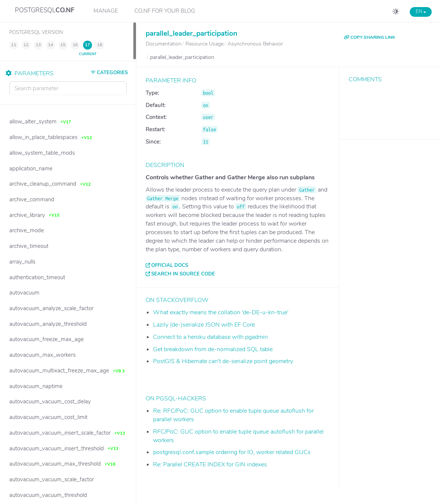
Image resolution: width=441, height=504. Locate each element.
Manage (106, 11)
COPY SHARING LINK (369, 37)
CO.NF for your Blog (165, 11)
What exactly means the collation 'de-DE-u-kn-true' (221, 312)
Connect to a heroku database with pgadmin (210, 337)
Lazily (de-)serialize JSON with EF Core (204, 325)
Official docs (170, 265)
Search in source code (183, 274)
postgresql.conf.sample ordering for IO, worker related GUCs (232, 452)
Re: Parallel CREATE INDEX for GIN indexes (210, 464)
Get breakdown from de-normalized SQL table (213, 349)
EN (421, 12)
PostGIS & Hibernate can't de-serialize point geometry (223, 361)
